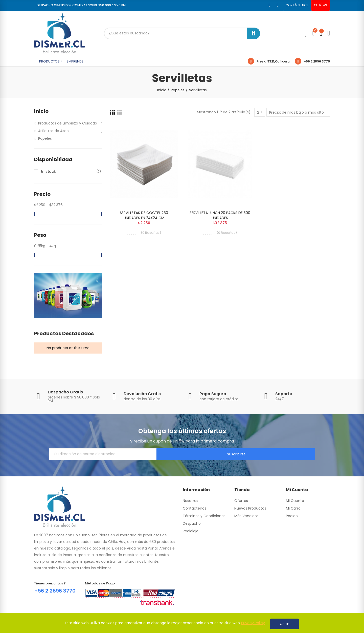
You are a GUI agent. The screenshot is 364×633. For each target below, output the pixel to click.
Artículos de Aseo (53, 131)
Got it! (285, 624)
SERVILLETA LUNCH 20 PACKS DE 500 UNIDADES (220, 215)
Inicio (41, 111)
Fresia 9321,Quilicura (273, 61)
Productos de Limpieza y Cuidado (68, 123)
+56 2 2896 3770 (317, 61)
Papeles (45, 138)
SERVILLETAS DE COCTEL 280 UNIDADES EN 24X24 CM (144, 215)
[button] (297, 5)
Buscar (254, 33)
